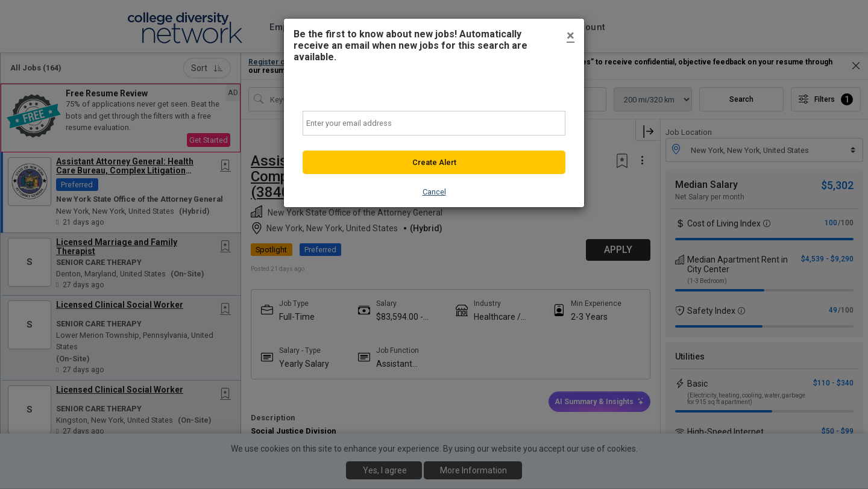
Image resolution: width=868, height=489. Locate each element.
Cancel (434, 192)
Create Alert (434, 162)
